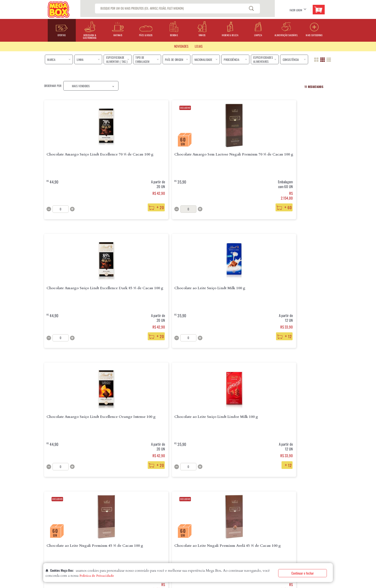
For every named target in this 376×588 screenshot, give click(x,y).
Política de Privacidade (97, 576)
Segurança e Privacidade (116, 535)
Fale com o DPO (109, 543)
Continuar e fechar (303, 573)
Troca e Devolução (112, 520)
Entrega (105, 512)
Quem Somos (52, 512)
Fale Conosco (151, 520)
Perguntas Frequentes (157, 512)
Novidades (181, 46)
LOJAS (199, 46)
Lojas (47, 520)
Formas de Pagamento (114, 527)
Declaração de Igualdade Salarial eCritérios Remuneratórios (66, 537)
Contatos (50, 527)
